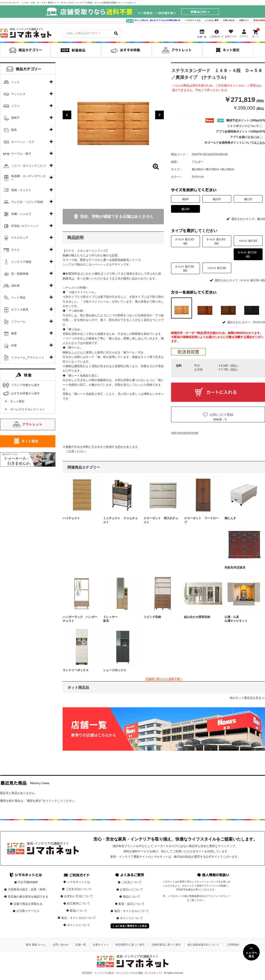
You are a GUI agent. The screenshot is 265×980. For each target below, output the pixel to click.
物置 (14, 333)
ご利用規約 (233, 945)
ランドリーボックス (76, 670)
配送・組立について (132, 904)
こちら (261, 143)
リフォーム (18, 322)
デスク (15, 250)
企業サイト (244, 20)
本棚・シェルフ (21, 214)
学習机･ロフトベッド (25, 226)
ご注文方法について (79, 889)
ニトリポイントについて (245, 126)
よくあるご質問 (212, 20)
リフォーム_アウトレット (28, 358)
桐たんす (230, 518)
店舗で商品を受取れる (28, 904)
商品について (132, 897)
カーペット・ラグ (23, 142)
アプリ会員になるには (246, 137)
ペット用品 (18, 298)
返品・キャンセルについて (79, 918)
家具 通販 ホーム (36, 945)
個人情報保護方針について (203, 945)
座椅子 (15, 118)
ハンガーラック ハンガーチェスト (80, 619)
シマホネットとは (193, 20)
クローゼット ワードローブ (201, 520)
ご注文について (132, 882)
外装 (14, 345)
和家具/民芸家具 (235, 568)
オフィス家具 (20, 310)
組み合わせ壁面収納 (197, 617)
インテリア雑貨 (21, 262)
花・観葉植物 (20, 274)
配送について (79, 911)
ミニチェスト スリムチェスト (120, 520)
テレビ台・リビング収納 (27, 202)
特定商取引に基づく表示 (130, 945)
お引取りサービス (28, 911)
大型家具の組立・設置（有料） (28, 889)
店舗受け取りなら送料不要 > (164, 679)
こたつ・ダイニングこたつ (28, 166)
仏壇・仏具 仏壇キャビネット (242, 619)
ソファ (15, 106)
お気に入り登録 (221, 415)
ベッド (15, 82)
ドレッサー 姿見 (120, 619)
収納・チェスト (21, 190)
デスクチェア (20, 238)
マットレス (18, 94)
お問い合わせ (229, 20)
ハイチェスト (71, 518)
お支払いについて (132, 889)
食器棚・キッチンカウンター (28, 178)
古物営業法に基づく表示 (166, 945)
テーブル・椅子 (21, 154)
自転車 (15, 286)
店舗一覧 (81, 945)
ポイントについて (79, 925)
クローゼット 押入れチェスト (161, 520)
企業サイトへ (101, 945)
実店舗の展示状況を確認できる (28, 897)
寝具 (14, 130)
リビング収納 (152, 617)
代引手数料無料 (28, 882)
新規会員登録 (259, 20)
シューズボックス (115, 670)
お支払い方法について (79, 896)
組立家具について (79, 903)
